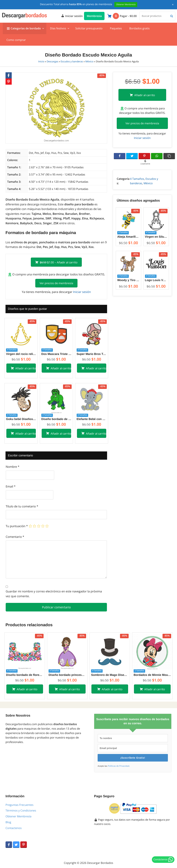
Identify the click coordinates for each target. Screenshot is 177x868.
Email (11, 486)
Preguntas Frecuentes (19, 805)
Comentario (15, 537)
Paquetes (116, 28)
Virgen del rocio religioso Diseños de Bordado (21, 354)
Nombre (12, 467)
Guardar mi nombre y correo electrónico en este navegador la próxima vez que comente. (54, 594)
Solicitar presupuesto (89, 28)
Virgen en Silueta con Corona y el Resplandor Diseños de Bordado (156, 237)
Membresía (94, 16)
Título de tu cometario (22, 506)
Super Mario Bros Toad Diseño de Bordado (92, 354)
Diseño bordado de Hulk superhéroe (56, 419)
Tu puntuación (17, 526)
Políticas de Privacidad (118, 766)
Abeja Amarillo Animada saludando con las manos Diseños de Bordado (128, 237)
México (89, 62)
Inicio (41, 62)
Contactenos (14, 828)
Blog (8, 822)
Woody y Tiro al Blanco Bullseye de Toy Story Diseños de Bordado (128, 280)
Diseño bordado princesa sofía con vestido (67, 675)
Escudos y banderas (72, 62)
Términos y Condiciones (21, 810)
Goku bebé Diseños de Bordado (21, 419)
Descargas (52, 62)
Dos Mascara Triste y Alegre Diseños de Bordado (56, 354)
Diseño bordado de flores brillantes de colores (25, 675)
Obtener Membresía (18, 816)
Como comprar (16, 40)
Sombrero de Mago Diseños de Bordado (110, 675)
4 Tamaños (137, 179)
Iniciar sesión (72, 16)
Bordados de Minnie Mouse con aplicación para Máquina (152, 675)
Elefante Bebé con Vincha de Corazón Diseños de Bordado (92, 419)
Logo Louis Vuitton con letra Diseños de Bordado (156, 280)
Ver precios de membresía (56, 283)
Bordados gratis (139, 28)
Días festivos (58, 28)
